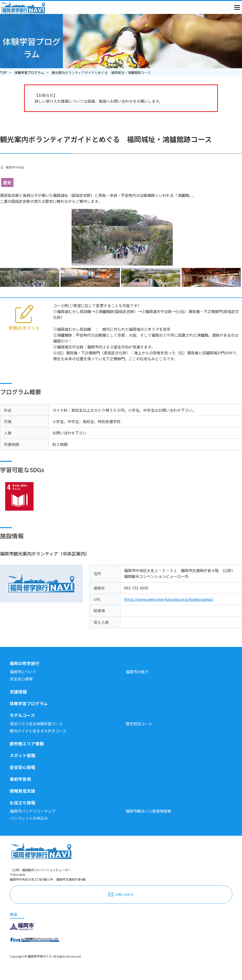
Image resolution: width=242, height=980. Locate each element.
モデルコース (22, 715)
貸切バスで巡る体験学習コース (36, 724)
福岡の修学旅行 (25, 663)
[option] (30, 277)
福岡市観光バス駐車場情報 (148, 811)
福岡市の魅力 (137, 672)
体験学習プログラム (29, 72)
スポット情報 (22, 755)
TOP (3, 72)
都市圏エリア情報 (27, 744)
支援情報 (18, 692)
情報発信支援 (22, 791)
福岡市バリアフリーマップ (33, 811)
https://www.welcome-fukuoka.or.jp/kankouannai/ (169, 599)
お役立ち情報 (22, 803)
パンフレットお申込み (29, 818)
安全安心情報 (21, 679)
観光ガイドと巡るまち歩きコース (38, 731)
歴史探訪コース (139, 724)
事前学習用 (20, 779)
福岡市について (23, 672)
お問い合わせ (125, 894)
